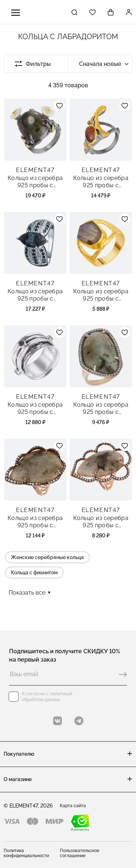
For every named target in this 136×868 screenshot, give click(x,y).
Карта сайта (73, 806)
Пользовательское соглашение (80, 853)
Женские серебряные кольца (47, 557)
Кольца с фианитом (34, 573)
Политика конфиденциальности (26, 853)
